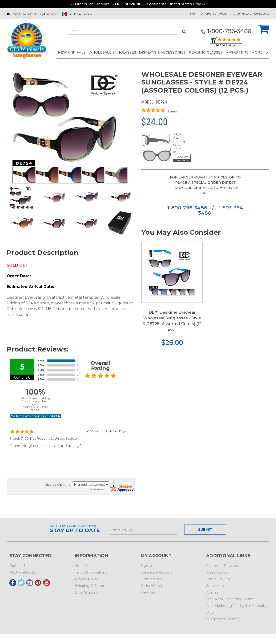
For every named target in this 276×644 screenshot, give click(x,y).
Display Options (57, 485)
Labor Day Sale (219, 579)
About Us (83, 566)
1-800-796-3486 (188, 208)
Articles (212, 592)
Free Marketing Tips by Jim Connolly (236, 606)
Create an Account (218, 13)
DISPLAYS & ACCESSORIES (162, 52)
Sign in (195, 13)
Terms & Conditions (91, 572)
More (260, 52)
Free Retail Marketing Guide (230, 599)
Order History (242, 13)
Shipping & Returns (91, 586)
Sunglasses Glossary (223, 619)
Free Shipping (218, 572)
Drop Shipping (87, 592)
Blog (210, 612)
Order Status (151, 579)
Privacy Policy (86, 579)
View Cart (149, 592)
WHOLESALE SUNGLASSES (112, 52)
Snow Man (215, 586)
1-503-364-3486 (222, 210)
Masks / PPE (237, 52)
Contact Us (262, 13)
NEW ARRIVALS (72, 52)
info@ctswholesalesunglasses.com (35, 14)
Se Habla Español (81, 14)
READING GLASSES (206, 52)
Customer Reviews (222, 566)
